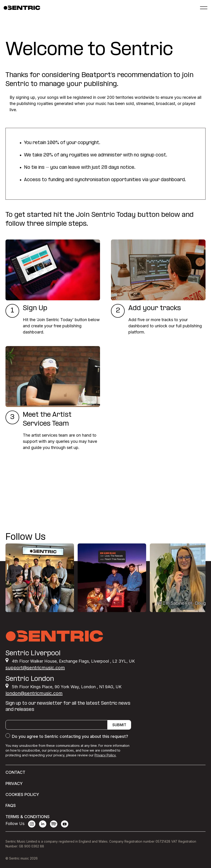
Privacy (14, 783)
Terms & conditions (28, 817)
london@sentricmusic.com (34, 693)
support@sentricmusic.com (35, 668)
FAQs (11, 805)
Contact (15, 772)
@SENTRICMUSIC (186, 538)
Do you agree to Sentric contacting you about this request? (70, 736)
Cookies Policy (22, 794)
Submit (119, 725)
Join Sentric (26, 512)
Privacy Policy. (105, 755)
